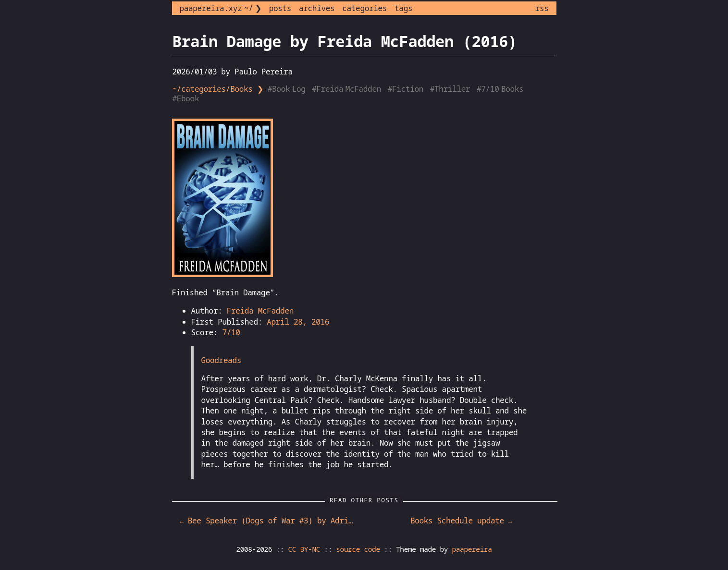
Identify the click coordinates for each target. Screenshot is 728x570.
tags (403, 8)
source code (358, 549)
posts (280, 8)
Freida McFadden (260, 311)
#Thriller (451, 89)
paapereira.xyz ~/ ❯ (221, 8)
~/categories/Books (213, 89)
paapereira (472, 549)
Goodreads (222, 360)
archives (317, 8)
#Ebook (187, 98)
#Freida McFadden (347, 89)
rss (542, 8)
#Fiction (407, 89)
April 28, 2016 (298, 322)
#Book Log (288, 89)
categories (364, 8)
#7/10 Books (501, 89)
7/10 (231, 332)
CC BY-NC (304, 549)
